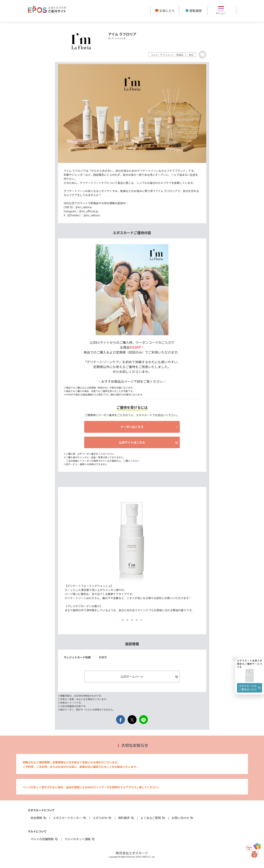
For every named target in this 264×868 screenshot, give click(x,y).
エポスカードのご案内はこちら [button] (250, 688)
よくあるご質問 (153, 818)
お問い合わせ (183, 818)
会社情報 (39, 818)
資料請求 (126, 818)
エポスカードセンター (70, 818)
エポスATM (102, 818)
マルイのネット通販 (80, 839)
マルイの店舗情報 (44, 839)
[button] (250, 676)
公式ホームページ (150, 676)
